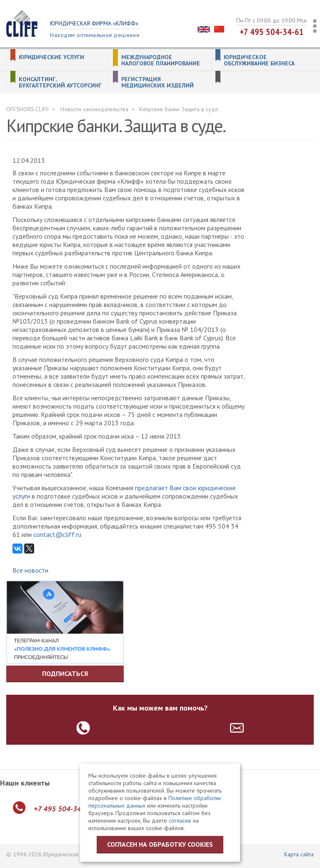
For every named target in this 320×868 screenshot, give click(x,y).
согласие (180, 821)
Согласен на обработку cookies (160, 844)
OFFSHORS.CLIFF (28, 109)
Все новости (30, 570)
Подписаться (65, 673)
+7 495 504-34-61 (272, 32)
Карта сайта (299, 854)
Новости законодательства (94, 109)
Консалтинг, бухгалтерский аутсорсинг (60, 82)
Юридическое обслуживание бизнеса (259, 60)
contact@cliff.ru (57, 534)
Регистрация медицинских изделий (157, 82)
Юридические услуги (51, 57)
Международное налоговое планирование (161, 60)
